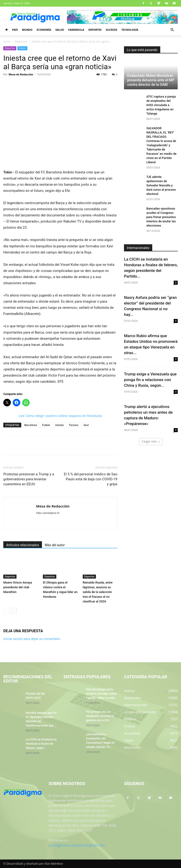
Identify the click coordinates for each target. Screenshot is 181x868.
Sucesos (111, 30)
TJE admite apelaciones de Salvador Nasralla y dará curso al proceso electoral (161, 185)
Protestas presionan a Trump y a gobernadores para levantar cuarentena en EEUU (29, 479)
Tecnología (130, 30)
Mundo (27, 30)
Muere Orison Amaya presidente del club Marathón (18, 587)
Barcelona (31, 425)
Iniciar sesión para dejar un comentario (32, 639)
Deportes (95, 30)
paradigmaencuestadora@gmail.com (77, 845)
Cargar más (151, 441)
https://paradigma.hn (48, 513)
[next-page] (14, 611)
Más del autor (55, 545)
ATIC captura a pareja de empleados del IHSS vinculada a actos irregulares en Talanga (161, 105)
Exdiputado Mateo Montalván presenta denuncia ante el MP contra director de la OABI (151, 80)
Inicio (7, 41)
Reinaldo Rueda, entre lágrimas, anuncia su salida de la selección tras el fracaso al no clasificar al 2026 (98, 592)
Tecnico (74, 425)
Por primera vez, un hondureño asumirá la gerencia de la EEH (100, 716)
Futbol (46, 425)
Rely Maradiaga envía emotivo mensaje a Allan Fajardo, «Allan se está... (102, 694)
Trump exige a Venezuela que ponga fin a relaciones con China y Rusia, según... (150, 380)
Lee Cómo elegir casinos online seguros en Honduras (60, 416)
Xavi (86, 425)
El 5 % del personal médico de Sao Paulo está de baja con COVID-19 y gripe (91, 479)
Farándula (76, 30)
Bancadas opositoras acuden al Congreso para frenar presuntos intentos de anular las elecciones (161, 217)
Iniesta (59, 425)
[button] (172, 30)
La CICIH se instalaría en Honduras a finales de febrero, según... (41, 744)
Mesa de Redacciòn (21, 74)
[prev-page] (6, 611)
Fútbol (22, 48)
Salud (60, 30)
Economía (44, 30)
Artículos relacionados (23, 545)
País (15, 30)
